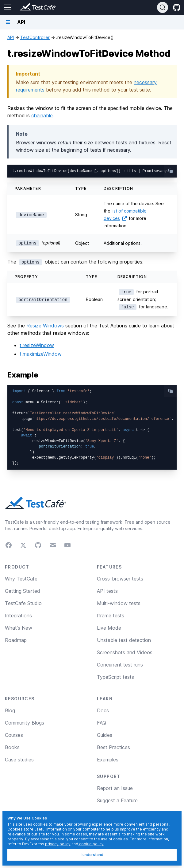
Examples (108, 760)
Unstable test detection (124, 640)
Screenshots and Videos (125, 652)
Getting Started (23, 591)
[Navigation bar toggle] (8, 22)
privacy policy (58, 844)
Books (12, 747)
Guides (105, 735)
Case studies (19, 760)
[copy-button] (171, 171)
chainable (42, 115)
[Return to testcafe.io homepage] (26, 7)
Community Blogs (25, 723)
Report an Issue (115, 788)
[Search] (163, 7)
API (11, 37)
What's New (19, 628)
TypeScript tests (115, 677)
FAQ (102, 723)
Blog (10, 710)
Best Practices (113, 747)
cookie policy (91, 844)
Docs (103, 710)
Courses (14, 735)
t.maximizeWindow (41, 354)
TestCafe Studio (23, 603)
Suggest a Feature (117, 800)
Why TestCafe (21, 579)
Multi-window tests (119, 603)
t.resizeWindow (37, 345)
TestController (35, 37)
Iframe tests (111, 616)
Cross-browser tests (120, 579)
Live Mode (109, 628)
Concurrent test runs (120, 665)
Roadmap (16, 640)
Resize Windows (45, 326)
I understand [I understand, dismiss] (92, 855)
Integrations (18, 616)
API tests (107, 591)
